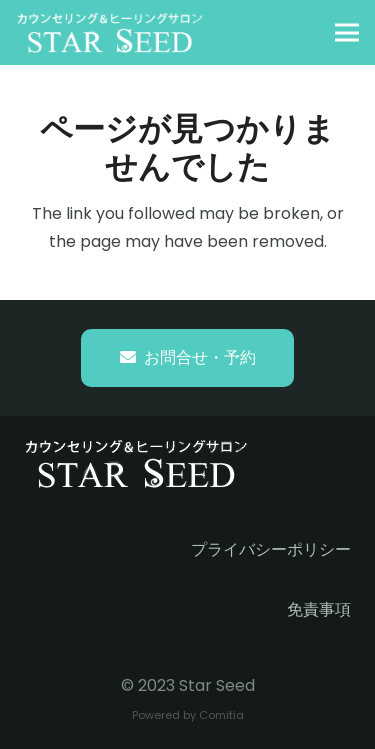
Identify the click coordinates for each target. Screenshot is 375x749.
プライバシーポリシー (271, 549)
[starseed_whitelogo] (110, 33)
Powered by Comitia (188, 715)
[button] (347, 33)
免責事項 (319, 609)
